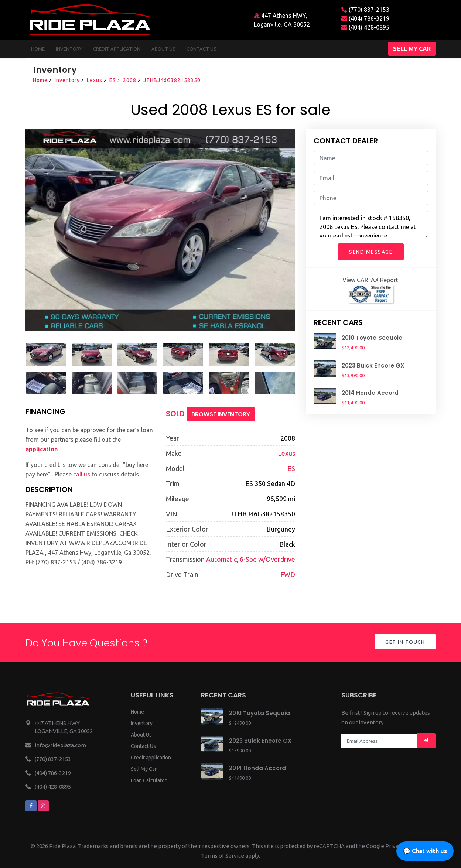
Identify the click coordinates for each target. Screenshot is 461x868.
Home (38, 49)
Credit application (151, 758)
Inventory (69, 49)
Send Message (371, 252)
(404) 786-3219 (365, 18)
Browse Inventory (221, 414)
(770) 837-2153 (365, 10)
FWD (288, 574)
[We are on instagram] (43, 806)
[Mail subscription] (426, 741)
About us (163, 49)
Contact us (202, 49)
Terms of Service (223, 856)
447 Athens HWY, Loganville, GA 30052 (282, 20)
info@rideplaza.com (60, 745)
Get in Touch (404, 642)
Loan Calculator (149, 780)
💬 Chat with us (425, 851)
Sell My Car (144, 769)
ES (113, 80)
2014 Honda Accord (370, 393)
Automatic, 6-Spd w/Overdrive (251, 559)
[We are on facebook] (31, 806)
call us (82, 474)
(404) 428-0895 (365, 27)
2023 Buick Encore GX (373, 365)
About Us (141, 735)
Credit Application (117, 49)
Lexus (95, 80)
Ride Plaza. (63, 846)
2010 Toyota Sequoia (372, 338)
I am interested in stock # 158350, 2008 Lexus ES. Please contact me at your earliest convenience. (371, 224)
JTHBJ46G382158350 (172, 80)
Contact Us (143, 746)
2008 (130, 80)
